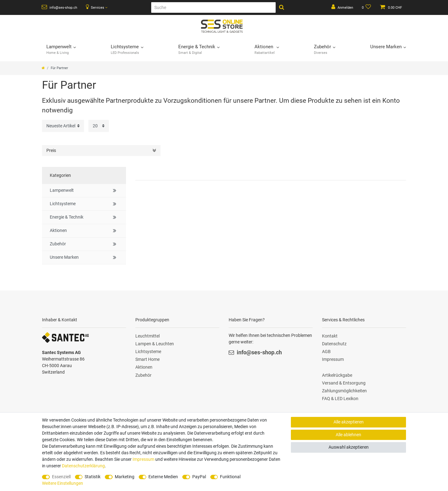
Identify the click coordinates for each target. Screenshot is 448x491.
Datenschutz (334, 344)
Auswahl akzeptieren (349, 447)
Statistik (93, 477)
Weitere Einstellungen (63, 483)
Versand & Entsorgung (344, 383)
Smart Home (147, 359)
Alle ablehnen (348, 435)
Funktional (230, 477)
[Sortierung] (63, 126)
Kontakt (330, 336)
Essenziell (61, 477)
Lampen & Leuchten (155, 344)
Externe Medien (163, 477)
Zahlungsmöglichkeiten (344, 391)
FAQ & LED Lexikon (340, 399)
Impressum (333, 359)
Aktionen (144, 367)
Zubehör (143, 375)
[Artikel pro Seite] (99, 126)
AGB (326, 352)
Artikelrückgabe (337, 375)
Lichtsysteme (148, 352)
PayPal (199, 477)
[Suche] (213, 7)
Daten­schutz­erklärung (83, 466)
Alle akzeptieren (349, 422)
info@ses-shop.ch (59, 7)
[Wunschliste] (367, 7)
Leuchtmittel (147, 336)
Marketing (125, 477)
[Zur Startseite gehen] (43, 68)
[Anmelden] (342, 7)
